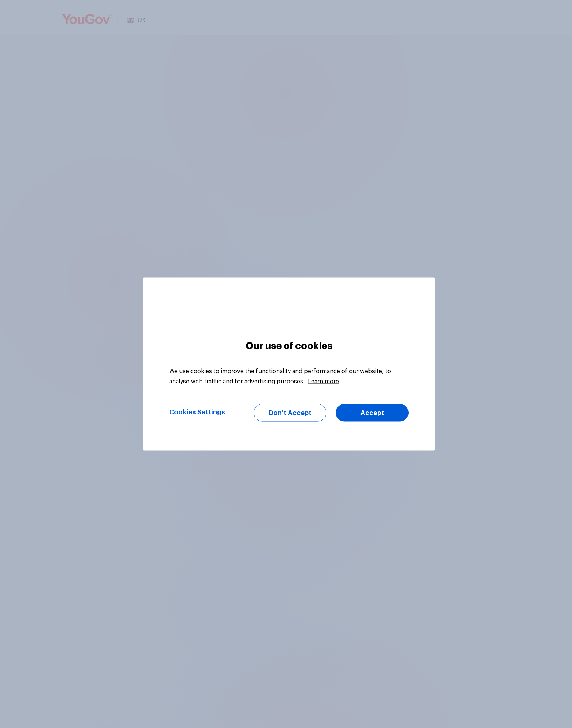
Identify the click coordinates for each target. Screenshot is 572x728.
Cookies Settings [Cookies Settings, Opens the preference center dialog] (197, 412)
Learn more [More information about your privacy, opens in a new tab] (323, 382)
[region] (289, 364)
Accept (372, 413)
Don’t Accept (290, 413)
